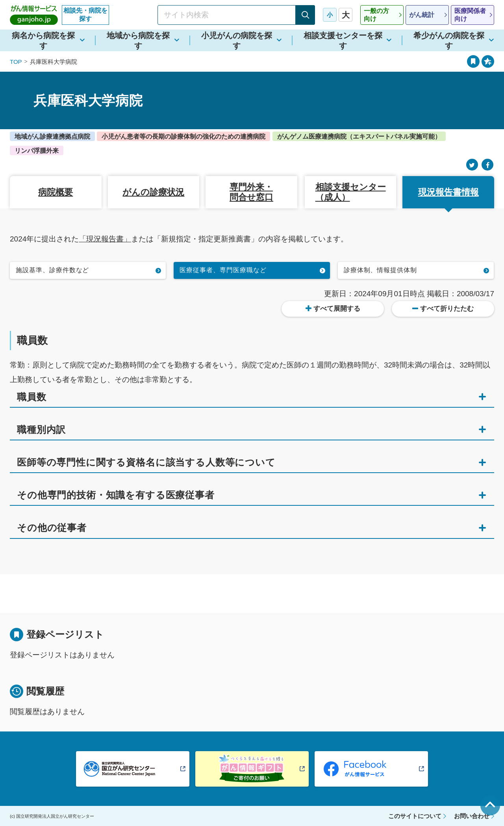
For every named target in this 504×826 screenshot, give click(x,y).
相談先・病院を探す (85, 15)
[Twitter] (472, 165)
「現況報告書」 (105, 239)
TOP (16, 62)
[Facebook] (487, 165)
